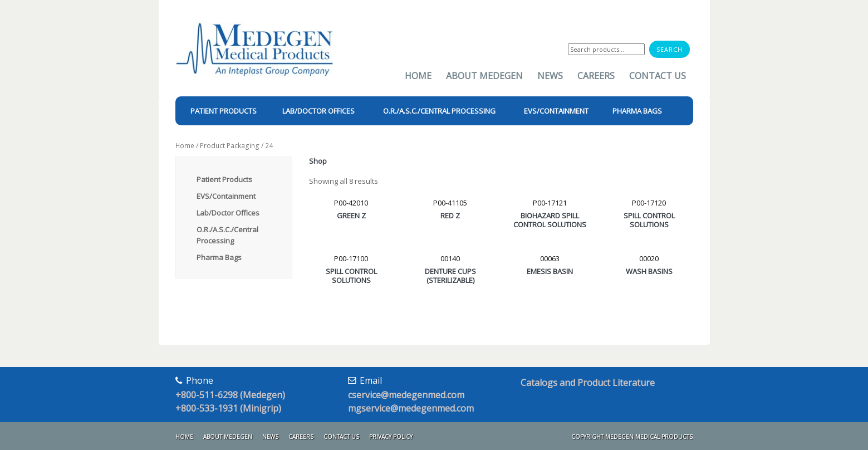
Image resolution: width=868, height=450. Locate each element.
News (550, 76)
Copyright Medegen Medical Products (632, 437)
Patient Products (224, 179)
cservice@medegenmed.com (406, 395)
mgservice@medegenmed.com (411, 408)
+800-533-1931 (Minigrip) (228, 408)
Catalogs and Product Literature (588, 383)
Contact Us (658, 76)
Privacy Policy (391, 437)
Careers (596, 76)
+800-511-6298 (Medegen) (230, 395)
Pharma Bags (219, 257)
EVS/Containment (226, 196)
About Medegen (484, 76)
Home (418, 76)
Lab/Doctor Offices (228, 213)
